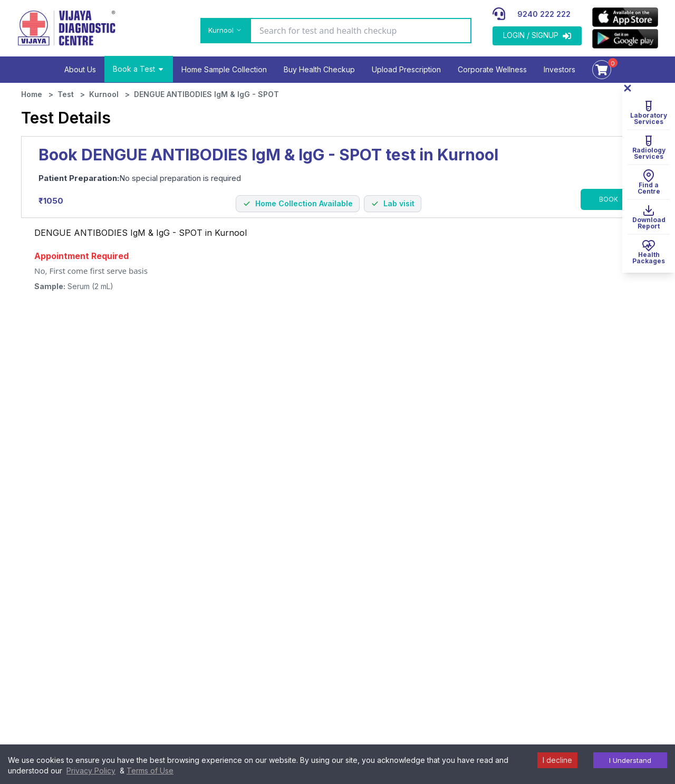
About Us (80, 69)
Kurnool (104, 94)
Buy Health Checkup (319, 69)
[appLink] (625, 17)
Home (32, 94)
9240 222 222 (544, 14)
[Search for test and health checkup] (361, 31)
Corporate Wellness (492, 69)
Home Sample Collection (224, 69)
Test (66, 94)
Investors (560, 69)
